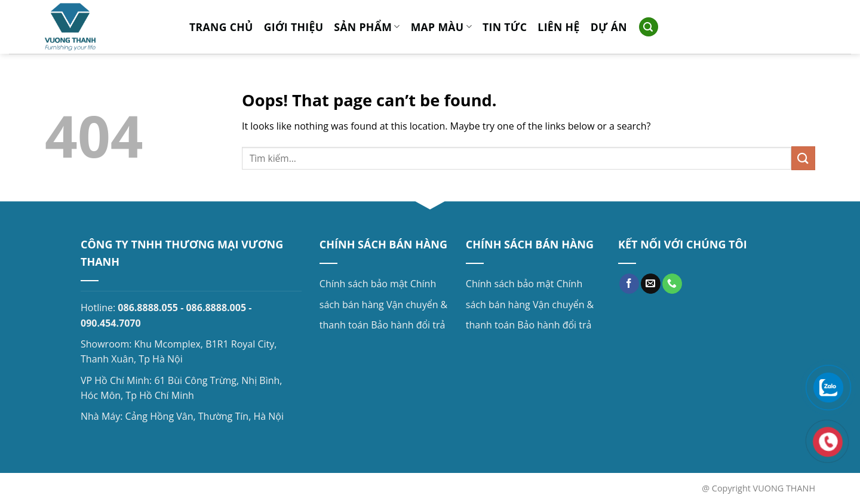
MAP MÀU (441, 27)
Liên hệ (558, 27)
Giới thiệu (294, 27)
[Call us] (672, 284)
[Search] (649, 27)
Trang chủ (221, 27)
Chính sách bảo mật (364, 284)
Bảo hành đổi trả (408, 325)
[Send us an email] (651, 284)
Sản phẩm (367, 27)
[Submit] (803, 158)
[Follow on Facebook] (629, 284)
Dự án (609, 27)
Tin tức (505, 27)
